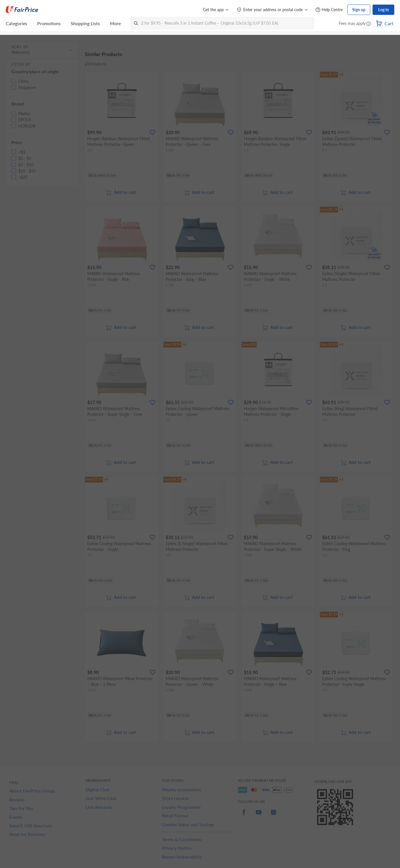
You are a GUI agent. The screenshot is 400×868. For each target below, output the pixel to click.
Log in (384, 10)
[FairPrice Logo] (22, 10)
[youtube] (259, 816)
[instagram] (274, 816)
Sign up (359, 10)
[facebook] (244, 816)
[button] (369, 24)
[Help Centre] (329, 10)
